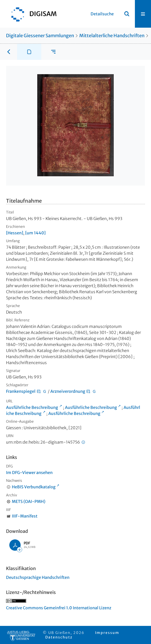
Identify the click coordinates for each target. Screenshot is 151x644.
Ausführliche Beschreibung (32, 407)
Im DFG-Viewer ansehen (29, 473)
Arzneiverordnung (68, 391)
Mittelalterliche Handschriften (112, 36)
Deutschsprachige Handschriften (38, 577)
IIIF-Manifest (25, 516)
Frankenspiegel (21, 391)
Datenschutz (59, 637)
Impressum (107, 633)
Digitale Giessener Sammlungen (40, 36)
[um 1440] (35, 233)
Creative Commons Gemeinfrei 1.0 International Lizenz (59, 608)
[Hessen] (15, 233)
